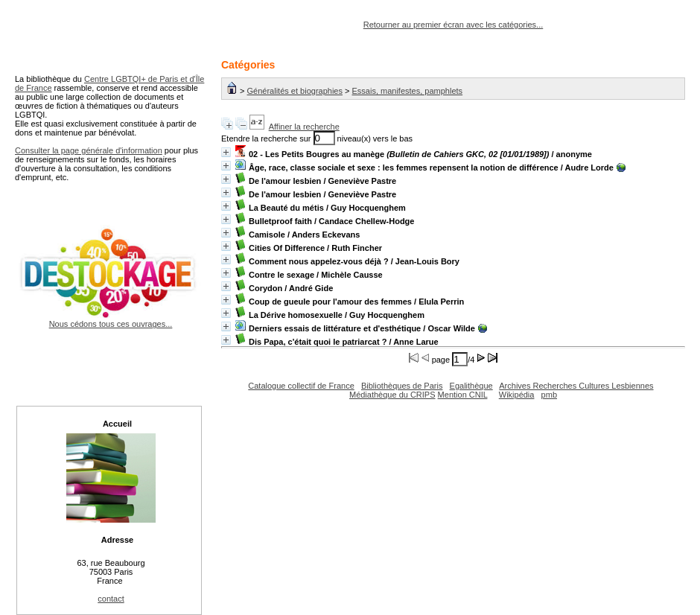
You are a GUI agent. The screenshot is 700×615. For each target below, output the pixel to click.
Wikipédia (517, 395)
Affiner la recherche (304, 127)
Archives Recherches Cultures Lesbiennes (576, 386)
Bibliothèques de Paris (402, 386)
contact (111, 599)
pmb (549, 395)
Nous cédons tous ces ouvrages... (111, 319)
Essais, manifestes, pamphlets (408, 91)
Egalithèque (471, 386)
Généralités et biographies (295, 91)
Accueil (117, 424)
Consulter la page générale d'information (89, 150)
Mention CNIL (463, 395)
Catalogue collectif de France (301, 386)
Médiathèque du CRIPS (392, 395)
